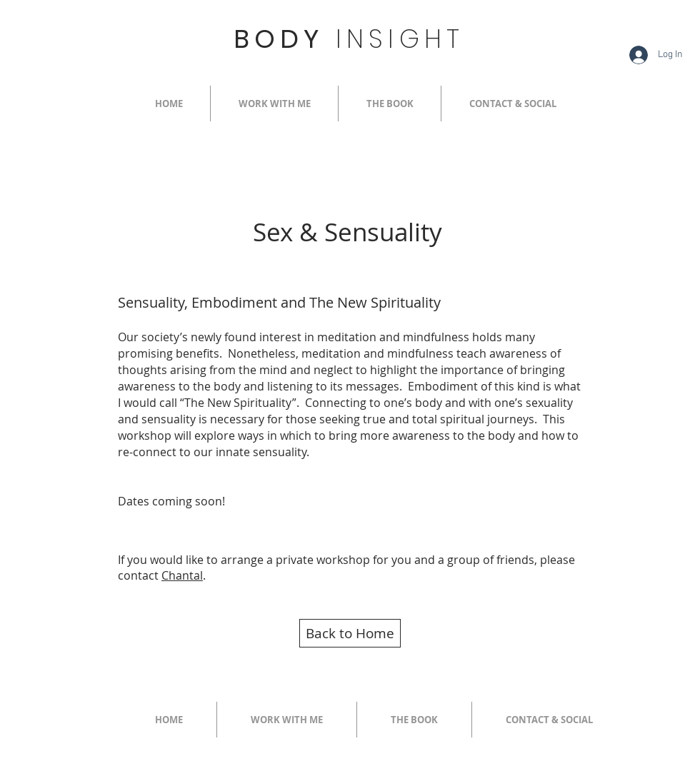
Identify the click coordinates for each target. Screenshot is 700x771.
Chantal (182, 575)
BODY (349, 39)
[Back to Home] (350, 633)
